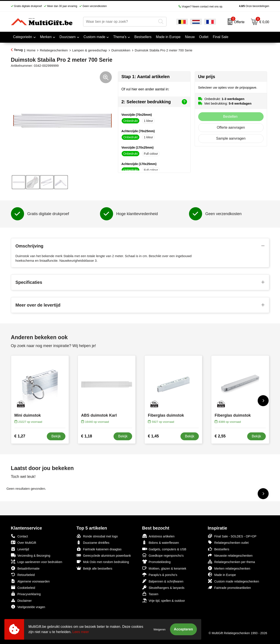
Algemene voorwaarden (30, 581)
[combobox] (120, 22)
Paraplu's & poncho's (160, 575)
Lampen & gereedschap (90, 50)
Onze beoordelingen (247, 6)
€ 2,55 (220, 436)
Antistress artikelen (158, 536)
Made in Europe (222, 575)
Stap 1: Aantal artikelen (145, 77)
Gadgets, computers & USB (164, 549)
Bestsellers (219, 549)
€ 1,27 (20, 436)
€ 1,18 (87, 436)
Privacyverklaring (26, 594)
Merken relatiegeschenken (229, 568)
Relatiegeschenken (54, 50)
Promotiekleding (156, 562)
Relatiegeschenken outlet (228, 542)
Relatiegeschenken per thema (231, 562)
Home (31, 50)
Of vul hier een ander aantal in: (145, 89)
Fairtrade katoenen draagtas (99, 549)
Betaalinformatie (25, 568)
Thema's (120, 37)
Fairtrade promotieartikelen (229, 587)
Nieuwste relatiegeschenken (230, 555)
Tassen (150, 594)
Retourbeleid (23, 575)
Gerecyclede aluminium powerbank (104, 555)
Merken (46, 37)
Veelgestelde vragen (28, 607)
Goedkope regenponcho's (163, 555)
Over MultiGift (24, 542)
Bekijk (56, 436)
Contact (19, 536)
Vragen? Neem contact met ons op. (201, 7)
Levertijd (20, 549)
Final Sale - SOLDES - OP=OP (232, 536)
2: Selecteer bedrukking (154, 102)
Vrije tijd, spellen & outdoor (164, 600)
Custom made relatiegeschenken (234, 581)
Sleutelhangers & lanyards (163, 587)
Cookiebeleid (23, 587)
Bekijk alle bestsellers (94, 568)
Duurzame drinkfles (93, 542)
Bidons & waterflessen (161, 542)
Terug (18, 50)
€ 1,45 (153, 436)
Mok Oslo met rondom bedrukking (103, 562)
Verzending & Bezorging (31, 555)
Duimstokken (121, 50)
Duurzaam (68, 37)
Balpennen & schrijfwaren (163, 581)
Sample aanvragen (231, 138)
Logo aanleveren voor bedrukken (37, 562)
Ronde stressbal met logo (97, 536)
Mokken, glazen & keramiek (164, 568)
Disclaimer (21, 600)
